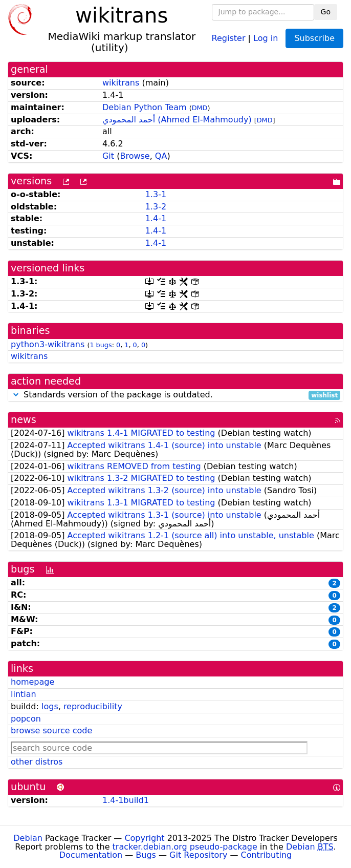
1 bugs (101, 345)
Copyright (144, 838)
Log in (266, 38)
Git (108, 156)
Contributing (267, 855)
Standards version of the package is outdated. (175, 395)
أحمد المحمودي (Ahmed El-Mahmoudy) (177, 120)
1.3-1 (156, 194)
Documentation (91, 855)
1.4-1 (156, 218)
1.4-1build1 (126, 800)
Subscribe (314, 38)
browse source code (51, 731)
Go (326, 12)
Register (229, 38)
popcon (26, 719)
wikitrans (121, 83)
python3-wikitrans (48, 344)
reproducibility (93, 706)
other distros (37, 762)
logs (50, 706)
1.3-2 (156, 207)
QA (161, 156)
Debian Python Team (145, 107)
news (24, 420)
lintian (24, 694)
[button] (16, 395)
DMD (200, 108)
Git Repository (198, 855)
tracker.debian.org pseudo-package (185, 847)
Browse (135, 156)
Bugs (146, 855)
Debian (28, 838)
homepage (32, 682)
